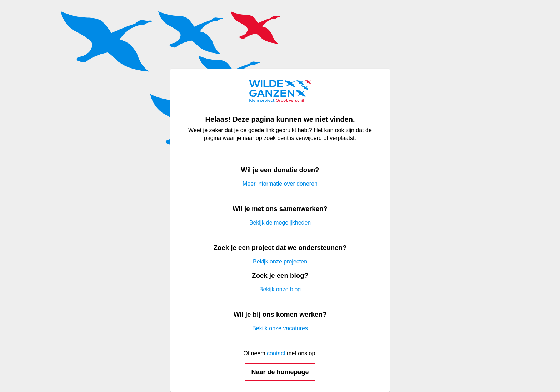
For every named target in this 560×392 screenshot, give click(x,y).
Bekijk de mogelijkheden (280, 223)
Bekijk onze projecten (280, 262)
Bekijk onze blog (280, 289)
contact (276, 353)
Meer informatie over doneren (280, 184)
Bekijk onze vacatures (280, 328)
